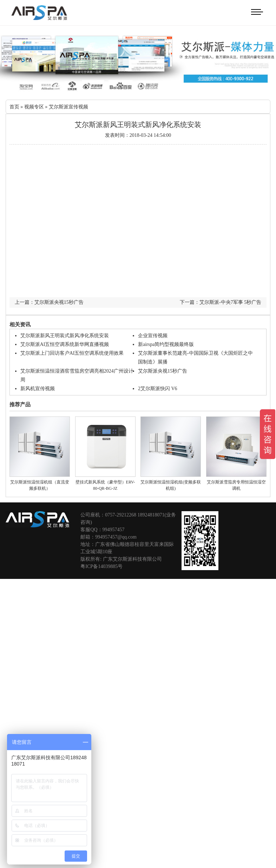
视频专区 (34, 106)
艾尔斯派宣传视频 (68, 106)
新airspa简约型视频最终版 (166, 344)
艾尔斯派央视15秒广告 (163, 370)
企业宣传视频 (153, 335)
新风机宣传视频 (38, 388)
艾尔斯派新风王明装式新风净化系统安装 (65, 335)
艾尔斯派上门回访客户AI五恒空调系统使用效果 (72, 352)
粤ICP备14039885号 (101, 566)
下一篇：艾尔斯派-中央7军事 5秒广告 (221, 302)
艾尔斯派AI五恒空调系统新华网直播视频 (65, 344)
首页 (14, 106)
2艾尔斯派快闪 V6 (158, 388)
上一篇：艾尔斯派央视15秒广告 (49, 302)
